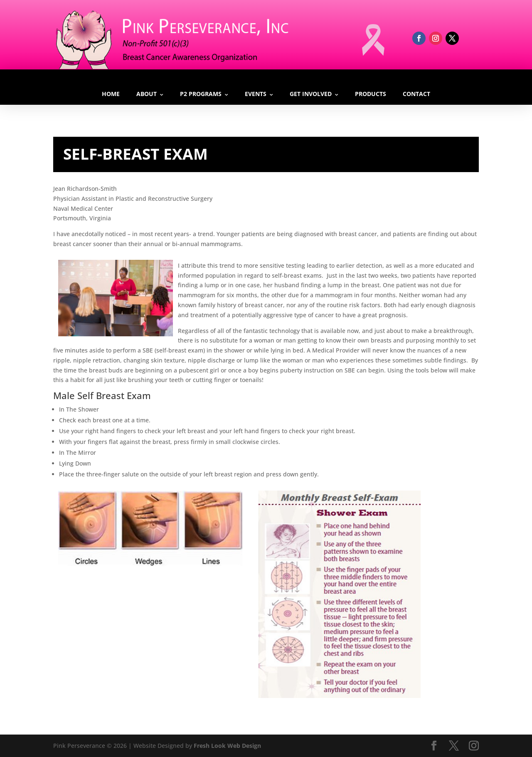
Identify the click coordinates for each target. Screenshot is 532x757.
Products (371, 94)
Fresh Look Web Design (227, 746)
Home (111, 94)
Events (256, 94)
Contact (416, 94)
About (147, 94)
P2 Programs (201, 94)
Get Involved (311, 94)
